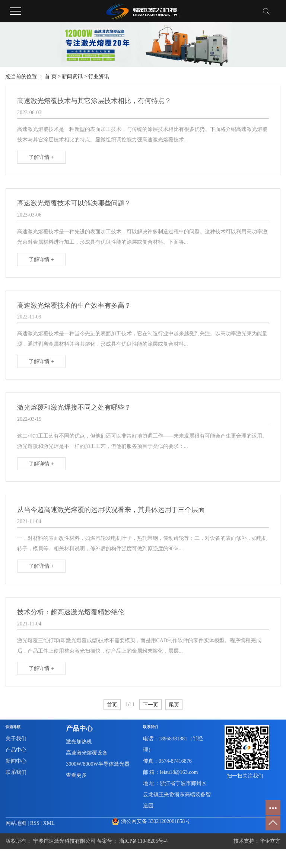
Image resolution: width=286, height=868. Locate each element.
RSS (35, 823)
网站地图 (17, 823)
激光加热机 (79, 742)
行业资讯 (99, 76)
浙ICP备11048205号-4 (144, 841)
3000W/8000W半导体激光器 (98, 764)
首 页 (51, 76)
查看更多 (76, 775)
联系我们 (16, 772)
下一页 (150, 705)
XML (49, 823)
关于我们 (16, 739)
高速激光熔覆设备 (87, 753)
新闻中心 (16, 761)
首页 (112, 705)
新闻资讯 (72, 76)
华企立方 (270, 841)
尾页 (174, 705)
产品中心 (16, 750)
